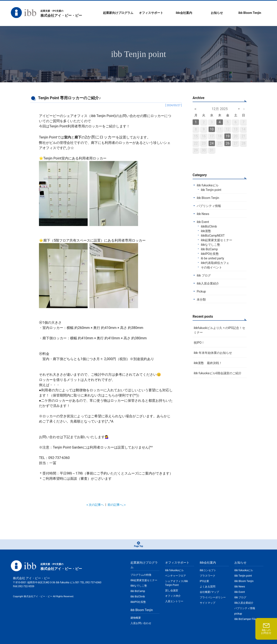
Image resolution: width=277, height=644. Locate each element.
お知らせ (217, 13)
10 (212, 129)
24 (212, 143)
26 (228, 143)
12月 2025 (220, 109)
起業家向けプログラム (118, 13)
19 (228, 136)
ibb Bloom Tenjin (250, 13)
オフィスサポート (151, 13)
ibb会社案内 (184, 13)
